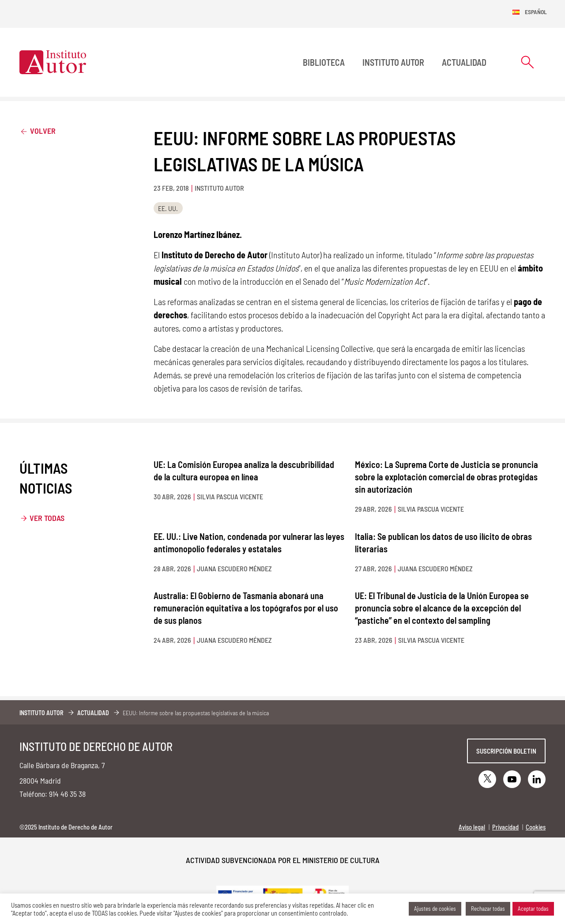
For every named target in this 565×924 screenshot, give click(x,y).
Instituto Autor (393, 62)
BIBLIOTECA (324, 62)
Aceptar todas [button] (533, 909)
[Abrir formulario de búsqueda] (527, 62)
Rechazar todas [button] (488, 909)
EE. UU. (168, 208)
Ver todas (47, 518)
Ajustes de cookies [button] (435, 909)
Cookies (536, 827)
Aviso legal (472, 827)
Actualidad (464, 62)
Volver (38, 130)
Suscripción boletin (506, 751)
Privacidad (505, 827)
